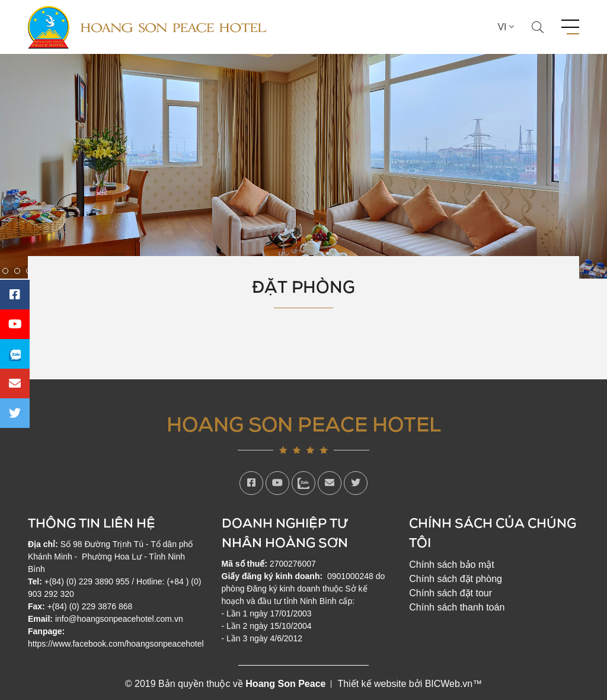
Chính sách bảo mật (451, 565)
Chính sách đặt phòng (456, 579)
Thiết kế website (372, 684)
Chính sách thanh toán (457, 607)
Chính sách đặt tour (451, 593)
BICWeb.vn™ (454, 684)
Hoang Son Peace (285, 684)
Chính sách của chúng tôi (493, 532)
